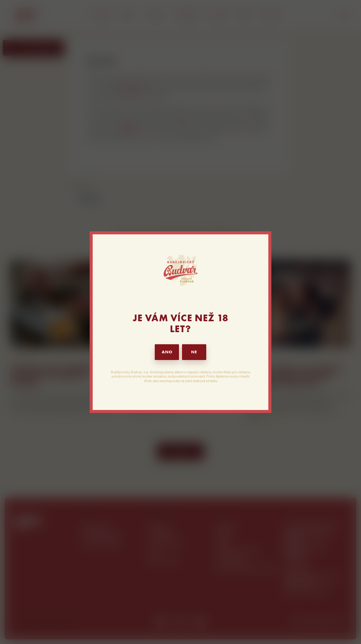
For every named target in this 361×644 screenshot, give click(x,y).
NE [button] (194, 352)
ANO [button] (167, 352)
